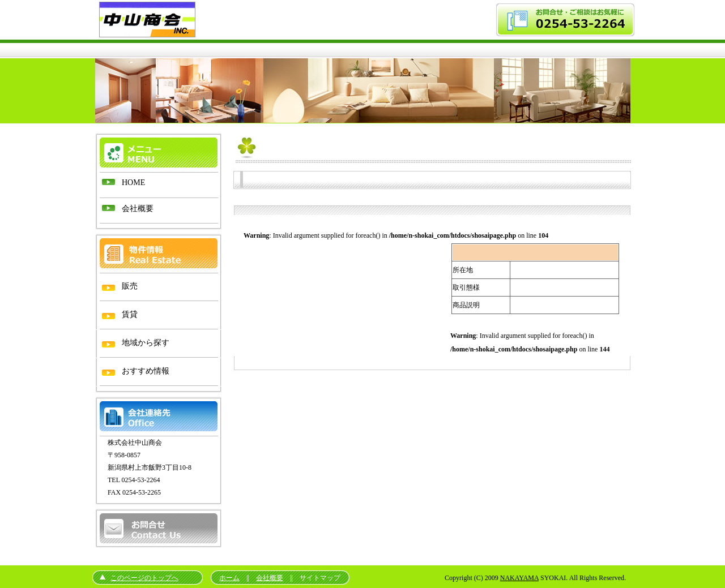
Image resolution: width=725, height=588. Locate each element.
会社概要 (270, 578)
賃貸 (130, 314)
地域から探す (146, 343)
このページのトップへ (144, 578)
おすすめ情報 (146, 371)
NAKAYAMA (519, 578)
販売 (130, 286)
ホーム (229, 578)
